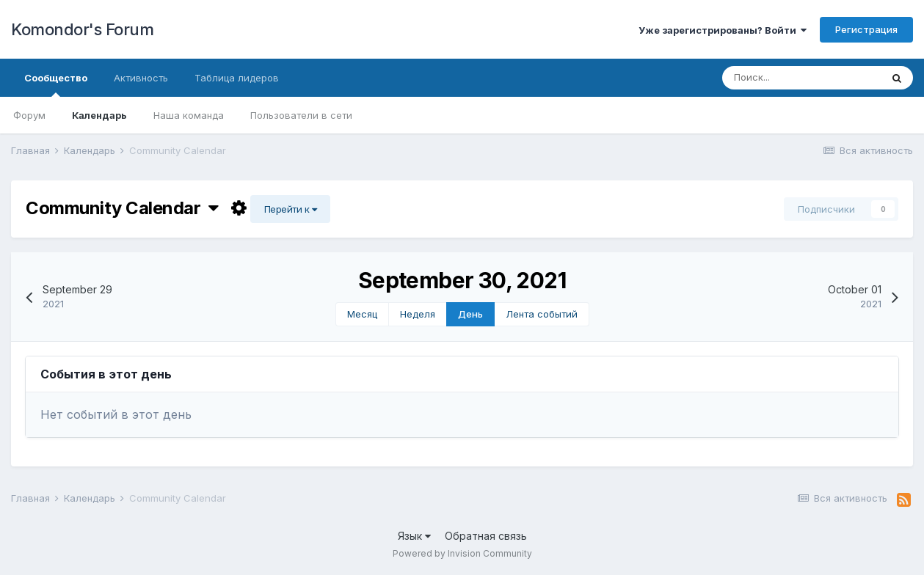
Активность (141, 78)
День (470, 314)
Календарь (99, 115)
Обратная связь (486, 536)
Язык (414, 536)
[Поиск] (801, 78)
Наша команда (189, 115)
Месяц (362, 314)
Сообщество (56, 84)
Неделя (418, 314)
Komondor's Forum (82, 29)
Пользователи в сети (301, 115)
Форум (29, 115)
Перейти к (291, 209)
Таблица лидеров (237, 78)
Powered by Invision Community (462, 553)
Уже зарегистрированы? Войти (723, 30)
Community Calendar (122, 208)
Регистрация (866, 29)
